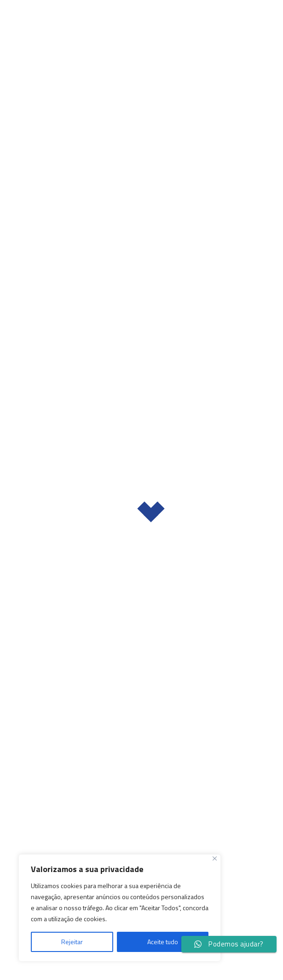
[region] (120, 908)
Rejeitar (72, 942)
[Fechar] (215, 858)
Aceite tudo (163, 942)
